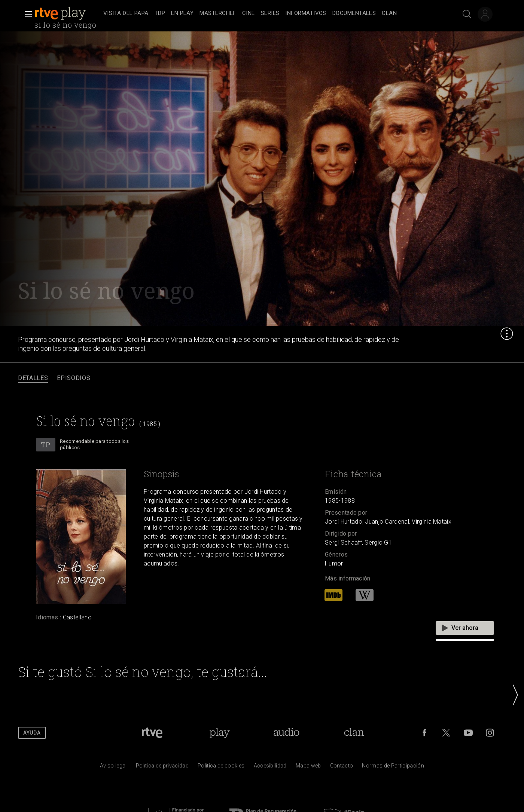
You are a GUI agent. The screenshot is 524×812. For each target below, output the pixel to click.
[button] (26, 14)
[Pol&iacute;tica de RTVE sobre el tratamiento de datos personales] (162, 767)
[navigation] (270, 13)
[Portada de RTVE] (152, 733)
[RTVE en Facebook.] (424, 733)
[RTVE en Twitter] (446, 733)
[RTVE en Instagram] (490, 733)
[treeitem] (126, 14)
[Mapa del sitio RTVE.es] (308, 767)
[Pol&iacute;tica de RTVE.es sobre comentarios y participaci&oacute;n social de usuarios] (393, 767)
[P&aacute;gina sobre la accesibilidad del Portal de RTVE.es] (270, 767)
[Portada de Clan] (354, 733)
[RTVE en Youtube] (468, 733)
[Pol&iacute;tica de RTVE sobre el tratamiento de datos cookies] (221, 767)
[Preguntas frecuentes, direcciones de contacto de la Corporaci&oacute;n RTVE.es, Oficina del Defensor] (342, 767)
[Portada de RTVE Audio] (287, 733)
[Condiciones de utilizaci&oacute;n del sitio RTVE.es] (113, 767)
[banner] (67, 13)
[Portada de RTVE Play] (220, 733)
